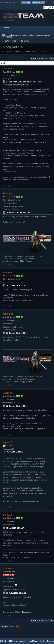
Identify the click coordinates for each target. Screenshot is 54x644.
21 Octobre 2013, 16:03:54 (17, 333)
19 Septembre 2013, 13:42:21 (18, 213)
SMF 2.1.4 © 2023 (6, 641)
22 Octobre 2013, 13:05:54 (17, 406)
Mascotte (7, 69)
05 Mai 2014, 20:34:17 (15, 528)
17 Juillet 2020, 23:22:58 (16, 593)
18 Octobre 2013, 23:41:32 (17, 285)
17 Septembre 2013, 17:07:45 (18, 82)
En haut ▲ (50, 641)
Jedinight (8, 193)
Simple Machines (19, 641)
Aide (30, 641)
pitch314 (7, 515)
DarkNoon (8, 568)
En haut (4, 626)
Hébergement (27, 612)
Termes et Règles (39, 641)
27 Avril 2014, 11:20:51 (14, 452)
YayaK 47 (7, 442)
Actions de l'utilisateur (42, 59)
